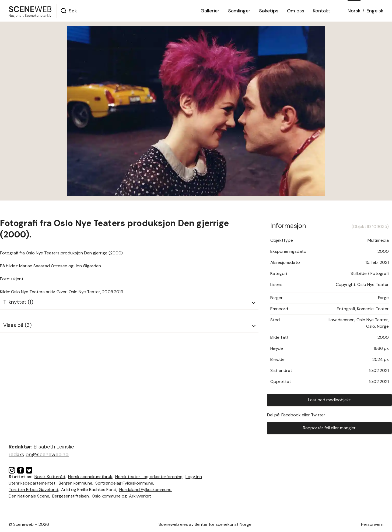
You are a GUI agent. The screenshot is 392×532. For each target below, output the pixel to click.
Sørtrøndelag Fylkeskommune (124, 483)
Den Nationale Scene (29, 496)
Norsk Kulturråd (50, 477)
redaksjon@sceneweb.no (39, 455)
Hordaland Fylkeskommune (145, 490)
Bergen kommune (76, 483)
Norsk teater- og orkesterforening (149, 477)
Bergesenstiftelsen (71, 496)
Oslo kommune (106, 496)
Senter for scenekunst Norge (223, 524)
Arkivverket (140, 496)
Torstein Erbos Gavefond (33, 490)
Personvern (372, 524)
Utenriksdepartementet (32, 483)
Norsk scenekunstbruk (90, 477)
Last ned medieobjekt (329, 400)
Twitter (318, 415)
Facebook (291, 415)
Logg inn (194, 477)
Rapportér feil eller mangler (329, 428)
